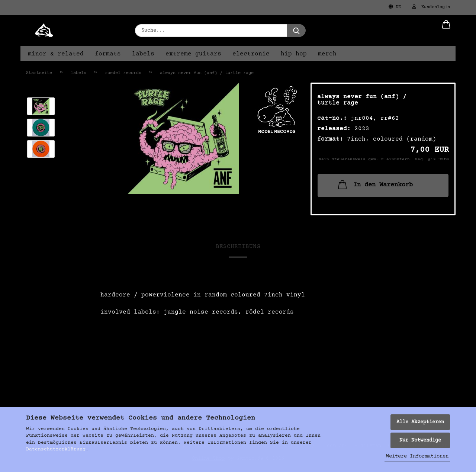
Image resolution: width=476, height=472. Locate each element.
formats (108, 54)
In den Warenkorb (375, 184)
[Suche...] (296, 30)
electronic (251, 54)
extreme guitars (193, 54)
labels (143, 54)
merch (327, 54)
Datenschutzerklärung (56, 449)
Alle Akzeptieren (420, 422)
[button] (446, 30)
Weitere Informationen (417, 456)
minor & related (56, 54)
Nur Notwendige (420, 440)
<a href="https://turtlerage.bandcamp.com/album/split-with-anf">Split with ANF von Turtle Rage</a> (238, 368)
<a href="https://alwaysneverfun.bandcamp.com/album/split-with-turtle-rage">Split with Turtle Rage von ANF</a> (238, 341)
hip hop (294, 54)
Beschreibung (238, 247)
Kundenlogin (431, 7)
